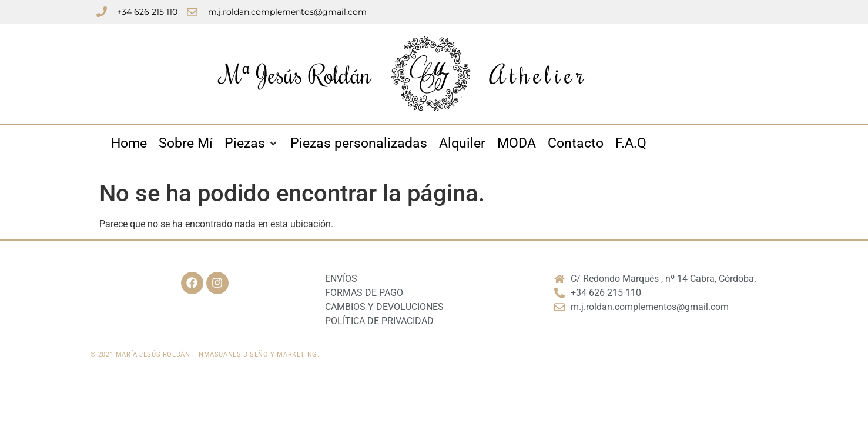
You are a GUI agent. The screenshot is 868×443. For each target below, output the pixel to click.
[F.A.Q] (631, 144)
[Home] (129, 144)
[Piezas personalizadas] (359, 144)
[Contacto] (576, 144)
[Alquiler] (462, 144)
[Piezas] (252, 144)
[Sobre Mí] (186, 144)
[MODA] (517, 144)
